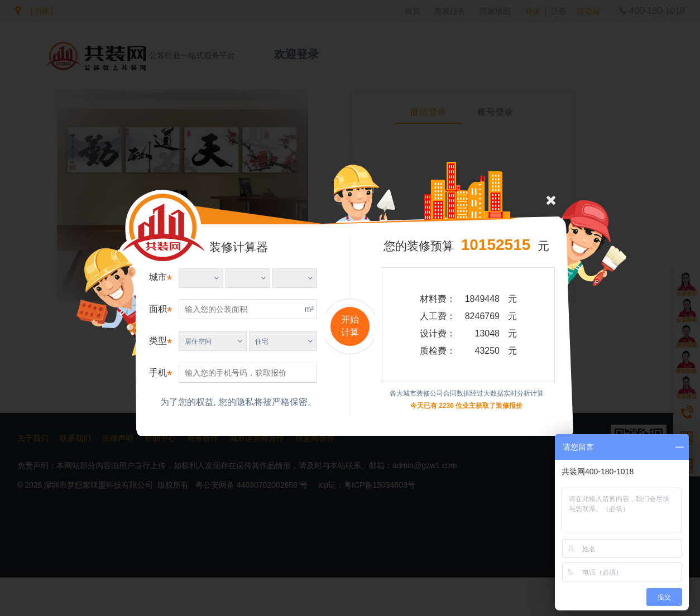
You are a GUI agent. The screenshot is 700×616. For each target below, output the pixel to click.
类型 (158, 341)
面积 (158, 309)
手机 (158, 372)
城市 (158, 277)
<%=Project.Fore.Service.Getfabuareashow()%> (201, 278)
